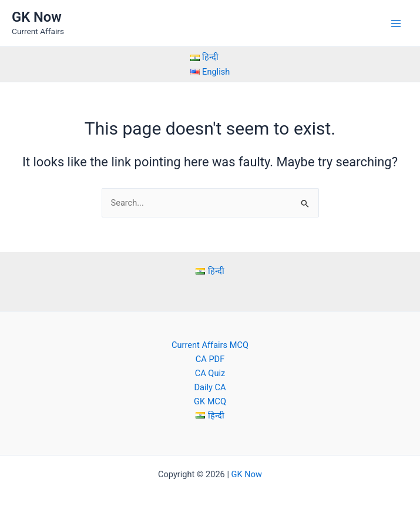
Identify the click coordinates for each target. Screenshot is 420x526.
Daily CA (210, 387)
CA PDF (210, 359)
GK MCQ (210, 401)
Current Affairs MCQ (210, 345)
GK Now (37, 17)
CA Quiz (210, 373)
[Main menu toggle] (396, 24)
